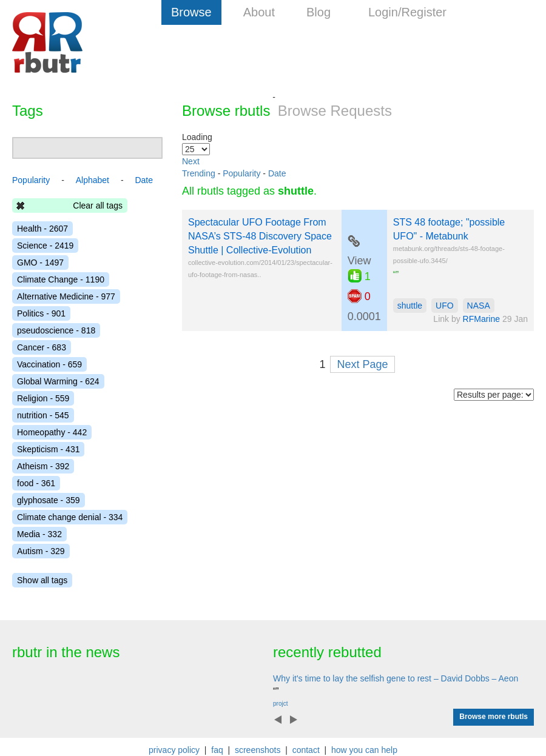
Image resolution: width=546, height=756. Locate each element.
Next (191, 161)
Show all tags (42, 580)
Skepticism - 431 (48, 449)
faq (217, 750)
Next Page (362, 364)
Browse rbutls (226, 111)
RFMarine (481, 319)
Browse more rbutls (494, 717)
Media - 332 (39, 534)
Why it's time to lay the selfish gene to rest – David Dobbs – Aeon (396, 678)
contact (306, 750)
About (259, 12)
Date (277, 173)
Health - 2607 (42, 229)
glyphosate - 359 (49, 500)
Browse (191, 12)
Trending (199, 173)
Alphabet (93, 180)
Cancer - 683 (42, 347)
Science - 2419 (45, 246)
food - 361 (36, 483)
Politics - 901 (41, 313)
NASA (479, 306)
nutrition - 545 (43, 415)
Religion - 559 (43, 398)
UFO (445, 306)
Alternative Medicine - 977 (66, 296)
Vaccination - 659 (49, 364)
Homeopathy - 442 (52, 432)
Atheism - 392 (43, 466)
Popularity (241, 173)
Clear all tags (98, 206)
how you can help (364, 750)
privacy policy (174, 750)
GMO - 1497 (40, 263)
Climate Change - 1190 (61, 279)
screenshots (258, 750)
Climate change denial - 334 (70, 517)
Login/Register (407, 12)
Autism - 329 (41, 551)
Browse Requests (335, 111)
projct (280, 704)
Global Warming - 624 (58, 381)
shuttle (410, 306)
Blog (318, 12)
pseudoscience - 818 (56, 330)
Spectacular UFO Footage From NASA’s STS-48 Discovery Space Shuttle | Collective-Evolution (260, 236)
